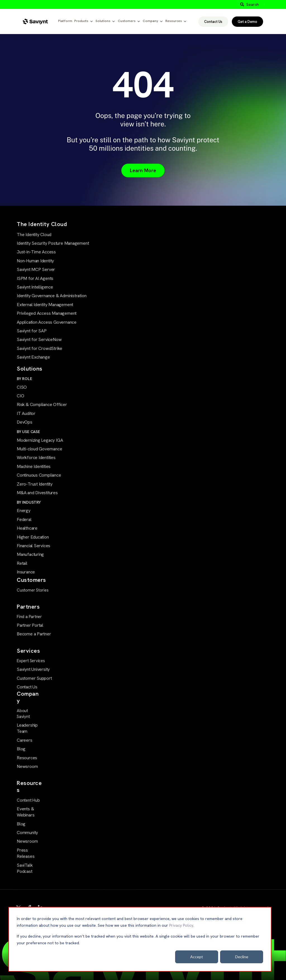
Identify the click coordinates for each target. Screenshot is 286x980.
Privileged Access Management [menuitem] (47, 313)
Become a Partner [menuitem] (34, 634)
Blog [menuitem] (21, 749)
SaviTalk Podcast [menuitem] (25, 868)
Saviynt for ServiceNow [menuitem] (39, 339)
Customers (127, 21)
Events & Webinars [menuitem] (26, 812)
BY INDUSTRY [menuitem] (29, 502)
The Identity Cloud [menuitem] (34, 235)
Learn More (143, 170)
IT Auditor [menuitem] (26, 413)
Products (81, 21)
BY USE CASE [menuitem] (28, 432)
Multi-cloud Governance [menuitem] (39, 449)
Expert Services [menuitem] (31, 661)
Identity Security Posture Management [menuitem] (53, 243)
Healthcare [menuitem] (27, 528)
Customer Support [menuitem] (34, 678)
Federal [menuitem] (24, 519)
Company (150, 21)
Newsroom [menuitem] (27, 766)
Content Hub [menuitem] (28, 800)
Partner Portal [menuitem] (30, 625)
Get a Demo (247, 22)
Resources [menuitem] (27, 758)
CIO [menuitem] (20, 396)
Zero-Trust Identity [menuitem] (35, 484)
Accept (197, 957)
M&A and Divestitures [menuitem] (37, 493)
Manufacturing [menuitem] (30, 554)
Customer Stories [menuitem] (33, 590)
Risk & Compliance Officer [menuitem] (42, 404)
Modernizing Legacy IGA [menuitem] (40, 440)
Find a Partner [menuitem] (29, 617)
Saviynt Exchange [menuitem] (33, 357)
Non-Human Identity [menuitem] (35, 261)
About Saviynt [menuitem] (23, 714)
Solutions (103, 21)
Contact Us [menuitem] (27, 687)
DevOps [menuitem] (25, 422)
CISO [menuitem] (22, 387)
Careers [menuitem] (25, 740)
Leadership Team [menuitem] (27, 728)
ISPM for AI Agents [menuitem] (35, 278)
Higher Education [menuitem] (33, 537)
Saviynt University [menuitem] (33, 669)
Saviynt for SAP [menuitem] (32, 331)
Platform (65, 21)
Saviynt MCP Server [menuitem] (36, 269)
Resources (174, 21)
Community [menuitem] (27, 833)
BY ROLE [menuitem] (24, 379)
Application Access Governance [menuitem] (47, 322)
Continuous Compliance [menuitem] (39, 475)
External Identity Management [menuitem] (45, 305)
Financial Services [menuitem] (34, 546)
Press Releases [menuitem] (26, 853)
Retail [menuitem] (22, 563)
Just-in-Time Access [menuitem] (36, 252)
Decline (242, 957)
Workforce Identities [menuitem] (36, 457)
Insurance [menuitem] (26, 572)
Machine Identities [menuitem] (34, 466)
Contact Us (213, 22)
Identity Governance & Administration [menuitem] (52, 296)
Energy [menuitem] (24, 511)
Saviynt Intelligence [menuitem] (35, 287)
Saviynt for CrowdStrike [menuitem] (40, 348)
